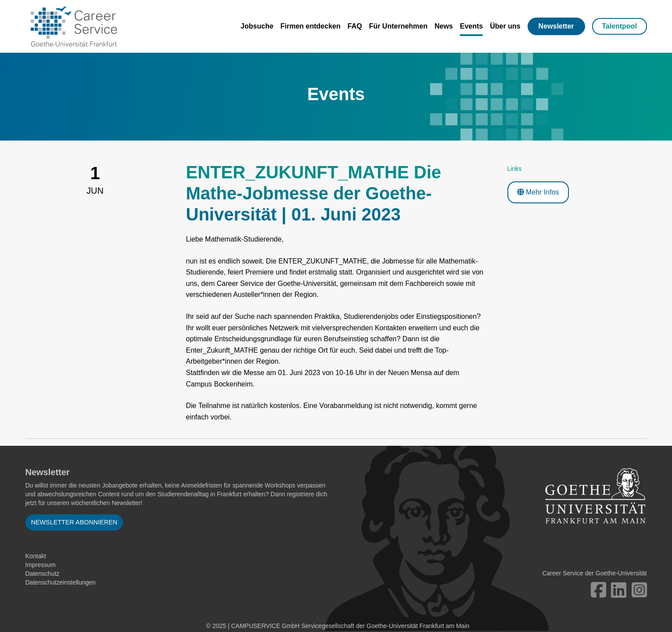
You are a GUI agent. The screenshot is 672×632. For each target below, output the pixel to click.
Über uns (505, 26)
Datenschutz (43, 574)
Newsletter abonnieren (74, 522)
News (444, 26)
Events (471, 26)
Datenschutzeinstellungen (61, 582)
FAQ (355, 26)
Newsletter (556, 26)
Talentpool (619, 26)
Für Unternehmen (398, 26)
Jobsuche (257, 26)
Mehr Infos (538, 192)
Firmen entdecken (311, 26)
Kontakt (36, 556)
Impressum (41, 565)
